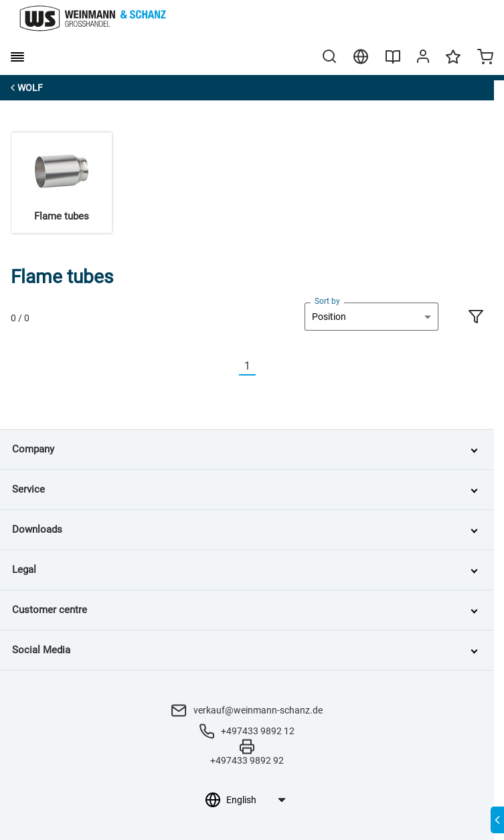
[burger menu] (17, 57)
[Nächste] (264, 366)
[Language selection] (255, 800)
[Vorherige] (231, 366)
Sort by (327, 301)
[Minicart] (485, 58)
